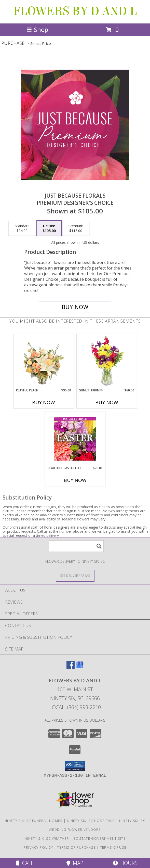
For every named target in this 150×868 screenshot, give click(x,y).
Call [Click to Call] (25, 863)
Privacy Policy (38, 847)
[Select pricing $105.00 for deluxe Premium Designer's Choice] (49, 228)
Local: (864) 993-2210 (75, 707)
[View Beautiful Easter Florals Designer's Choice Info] (75, 439)
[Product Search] (76, 546)
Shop (37, 29)
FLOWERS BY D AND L (75, 11)
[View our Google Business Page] (80, 667)
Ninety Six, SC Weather (47, 838)
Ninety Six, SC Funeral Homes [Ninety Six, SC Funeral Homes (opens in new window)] (33, 821)
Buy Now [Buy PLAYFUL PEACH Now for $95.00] (44, 402)
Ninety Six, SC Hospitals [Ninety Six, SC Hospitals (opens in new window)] (91, 821)
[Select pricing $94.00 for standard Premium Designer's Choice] (22, 228)
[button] (75, 766)
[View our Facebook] (71, 667)
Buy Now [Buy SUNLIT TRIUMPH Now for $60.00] (107, 402)
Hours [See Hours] (125, 863)
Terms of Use (113, 847)
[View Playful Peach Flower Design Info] (43, 361)
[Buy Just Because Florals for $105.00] (75, 307)
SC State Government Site (99, 838)
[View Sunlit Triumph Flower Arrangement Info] (107, 361)
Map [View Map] (75, 863)
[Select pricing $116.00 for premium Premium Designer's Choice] (76, 228)
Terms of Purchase (77, 847)
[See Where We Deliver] (75, 575)
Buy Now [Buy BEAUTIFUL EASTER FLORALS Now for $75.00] (75, 480)
